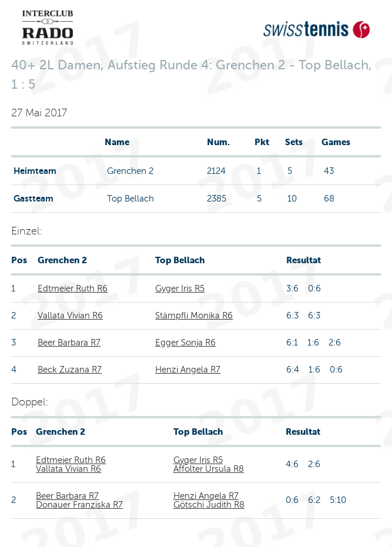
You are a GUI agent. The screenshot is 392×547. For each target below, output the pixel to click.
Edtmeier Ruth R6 (73, 288)
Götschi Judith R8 (209, 505)
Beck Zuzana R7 (70, 370)
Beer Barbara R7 (69, 343)
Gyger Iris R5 (180, 288)
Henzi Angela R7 (188, 370)
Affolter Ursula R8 (209, 469)
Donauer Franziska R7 (79, 505)
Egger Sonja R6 (185, 343)
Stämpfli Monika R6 (194, 316)
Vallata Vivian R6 (70, 316)
